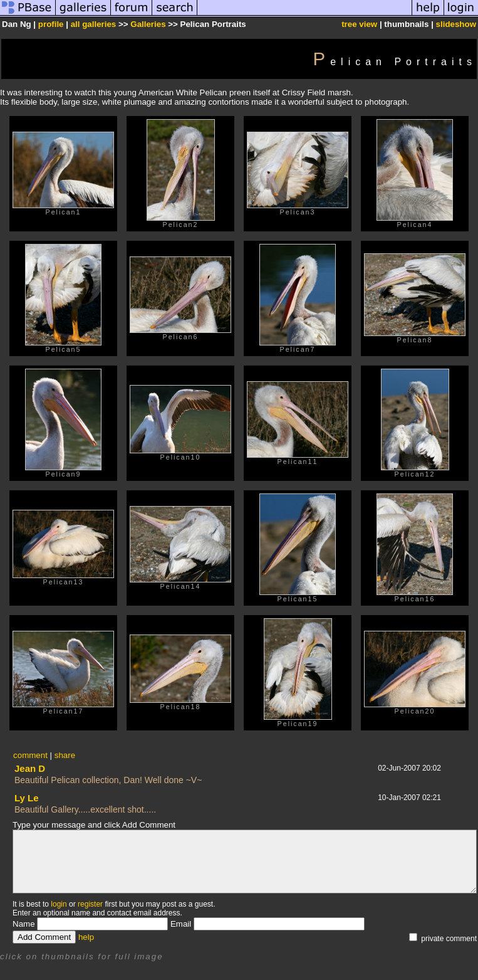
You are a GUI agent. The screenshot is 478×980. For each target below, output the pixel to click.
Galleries (148, 24)
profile (51, 24)
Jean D (30, 768)
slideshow (456, 24)
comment (30, 755)
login (59, 904)
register (90, 904)
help (86, 937)
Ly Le (27, 798)
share (65, 755)
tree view (359, 24)
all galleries (94, 24)
